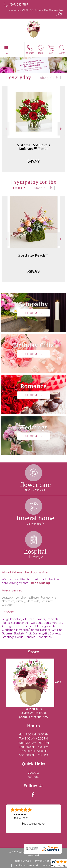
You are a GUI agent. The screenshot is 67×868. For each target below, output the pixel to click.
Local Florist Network (26, 865)
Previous (6, 129)
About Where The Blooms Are (25, 572)
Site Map (48, 865)
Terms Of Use (23, 861)
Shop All (47, 78)
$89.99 (34, 271)
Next (61, 129)
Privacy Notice (44, 861)
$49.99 (34, 161)
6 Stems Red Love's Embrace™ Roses (33, 147)
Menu (6, 53)
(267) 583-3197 (19, 4)
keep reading (41, 583)
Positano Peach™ (34, 255)
